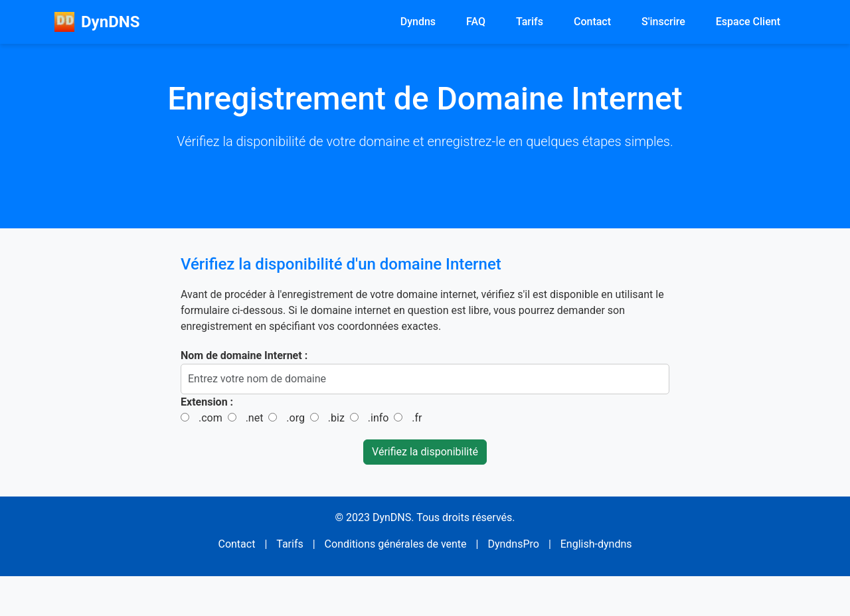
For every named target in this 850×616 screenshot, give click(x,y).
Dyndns (418, 22)
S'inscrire (663, 22)
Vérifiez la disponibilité (425, 452)
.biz (336, 418)
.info (379, 418)
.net (255, 418)
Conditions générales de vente (396, 544)
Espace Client (748, 22)
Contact (592, 22)
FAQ (476, 22)
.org (296, 418)
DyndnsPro (513, 544)
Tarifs (530, 22)
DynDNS (97, 22)
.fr (417, 418)
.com (211, 418)
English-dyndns (596, 544)
